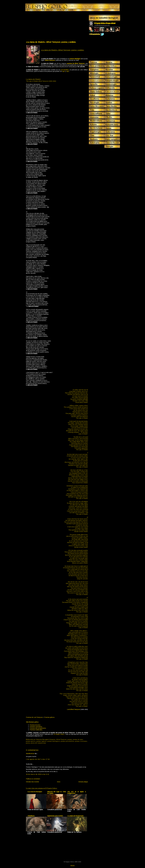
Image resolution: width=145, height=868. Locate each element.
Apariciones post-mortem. (55, 816)
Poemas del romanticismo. (38, 728)
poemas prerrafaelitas (67, 741)
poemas (70, 739)
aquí (64, 71)
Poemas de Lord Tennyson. (35, 717)
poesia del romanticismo (38, 743)
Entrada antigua (83, 782)
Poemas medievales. (36, 730)
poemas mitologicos (54, 741)
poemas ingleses (42, 741)
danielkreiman (30, 753)
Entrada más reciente (32, 782)
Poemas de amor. (35, 725)
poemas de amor (78, 739)
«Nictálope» (31, 816)
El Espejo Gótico (59, 734)
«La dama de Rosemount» (75, 816)
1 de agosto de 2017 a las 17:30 (38, 759)
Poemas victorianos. (36, 727)
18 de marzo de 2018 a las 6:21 (38, 774)
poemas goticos (31, 741)
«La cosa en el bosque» (35, 792)
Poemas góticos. (50, 717)
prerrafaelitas (65, 70)
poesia (28, 743)
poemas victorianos (81, 741)
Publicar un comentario (33, 779)
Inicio (59, 782)
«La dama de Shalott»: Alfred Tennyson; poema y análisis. (51, 42)
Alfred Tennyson (61, 739)
